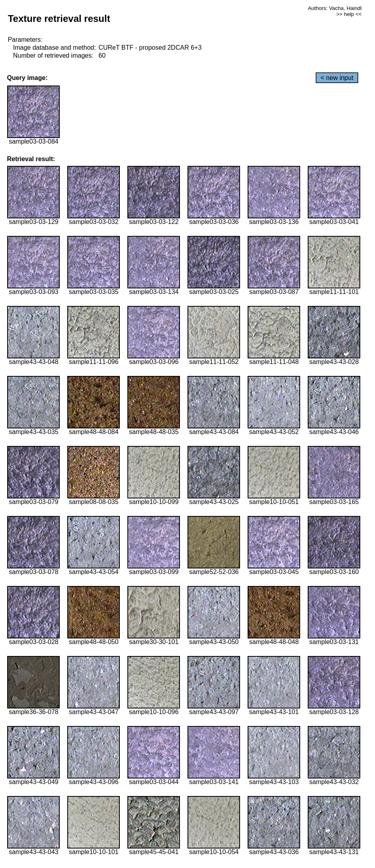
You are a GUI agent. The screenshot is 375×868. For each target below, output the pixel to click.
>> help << (349, 14)
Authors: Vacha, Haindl (335, 8)
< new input (337, 78)
